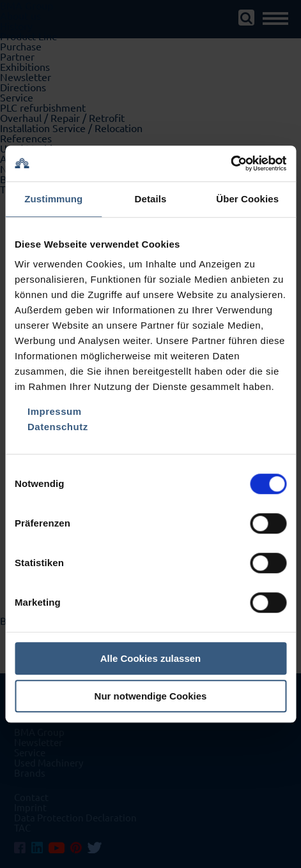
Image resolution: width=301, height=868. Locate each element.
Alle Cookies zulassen (151, 658)
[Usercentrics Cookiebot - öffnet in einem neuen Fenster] (230, 163)
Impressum (55, 411)
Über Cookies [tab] (247, 199)
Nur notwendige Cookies (151, 696)
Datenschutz (58, 427)
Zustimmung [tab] (53, 199)
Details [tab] (151, 199)
